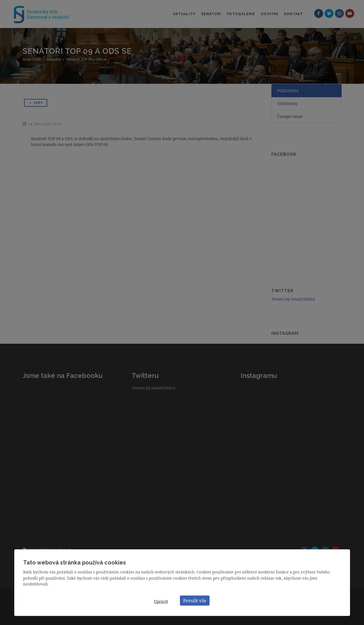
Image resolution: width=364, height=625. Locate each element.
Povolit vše (195, 600)
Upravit (161, 601)
